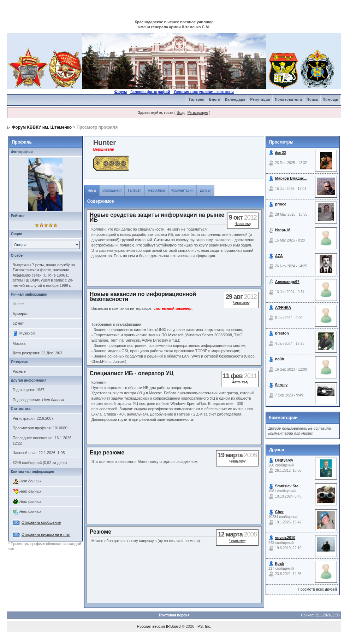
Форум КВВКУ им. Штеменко (42, 127)
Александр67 (287, 282)
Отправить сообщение (41, 522)
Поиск (312, 100)
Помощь (331, 100)
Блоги (215, 100)
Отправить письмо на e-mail (46, 534)
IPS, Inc (203, 626)
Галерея (197, 100)
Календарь (235, 100)
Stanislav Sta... (288, 486)
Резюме (100, 532)
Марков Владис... (291, 178)
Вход (181, 113)
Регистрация (198, 113)
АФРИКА (283, 307)
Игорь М (283, 230)
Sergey (281, 385)
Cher (279, 512)
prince (281, 204)
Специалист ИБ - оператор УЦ (132, 373)
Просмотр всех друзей (317, 589)
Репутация (260, 100)
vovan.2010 (285, 538)
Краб (280, 563)
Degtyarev (284, 460)
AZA (279, 256)
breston (282, 333)
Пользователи (288, 100)
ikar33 (281, 152)
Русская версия (151, 626)
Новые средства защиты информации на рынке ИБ (157, 217)
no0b (280, 359)
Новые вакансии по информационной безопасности (143, 297)
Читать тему (243, 224)
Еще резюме (107, 452)
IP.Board (173, 626)
